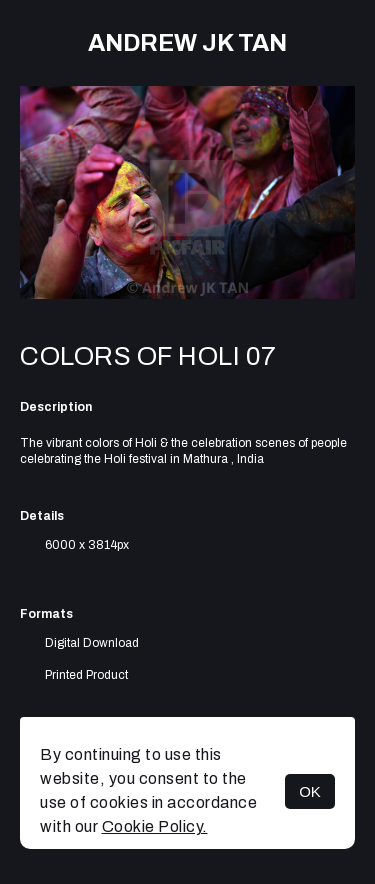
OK (310, 791)
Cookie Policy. (155, 826)
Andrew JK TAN (187, 43)
